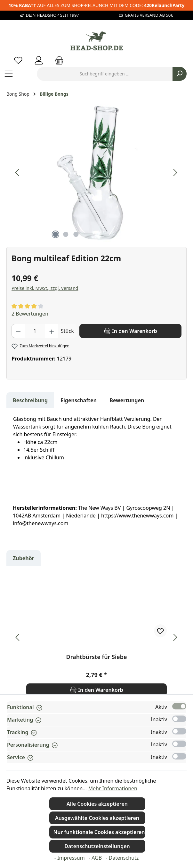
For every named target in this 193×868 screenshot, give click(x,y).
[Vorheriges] (18, 173)
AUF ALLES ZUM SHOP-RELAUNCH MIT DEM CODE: (96, 5)
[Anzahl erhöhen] (52, 331)
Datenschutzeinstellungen (97, 846)
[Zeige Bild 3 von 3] (76, 234)
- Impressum (70, 858)
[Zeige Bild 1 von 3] (56, 234)
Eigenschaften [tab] (79, 400)
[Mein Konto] (39, 60)
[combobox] (105, 74)
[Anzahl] (35, 331)
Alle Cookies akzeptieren (97, 804)
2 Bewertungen (30, 314)
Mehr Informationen (113, 788)
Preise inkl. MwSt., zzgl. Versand (45, 288)
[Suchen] (180, 74)
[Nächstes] (175, 173)
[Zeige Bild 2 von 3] (66, 234)
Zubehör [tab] (24, 558)
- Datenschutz (122, 858)
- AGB (96, 858)
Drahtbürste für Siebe (97, 657)
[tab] (30, 400)
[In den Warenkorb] (130, 331)
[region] (96, 173)
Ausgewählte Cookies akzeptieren (97, 818)
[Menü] (9, 74)
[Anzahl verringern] (18, 331)
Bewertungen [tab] (127, 400)
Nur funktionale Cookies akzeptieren (99, 832)
